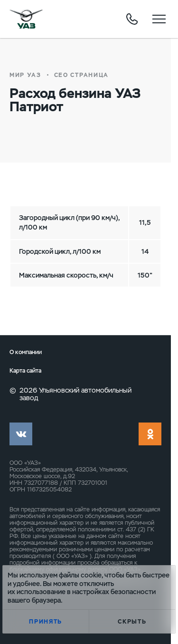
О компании (26, 352)
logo (26, 19)
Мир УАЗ (25, 75)
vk (21, 434)
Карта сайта (25, 371)
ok (150, 434)
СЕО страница (81, 75)
